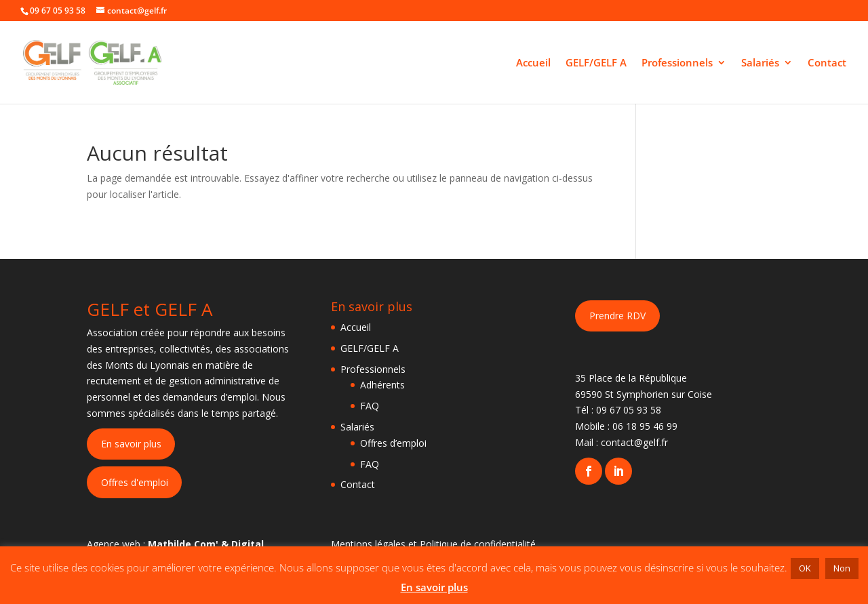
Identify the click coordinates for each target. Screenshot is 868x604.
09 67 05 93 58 (629, 410)
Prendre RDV (617, 316)
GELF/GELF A (596, 63)
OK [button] (805, 568)
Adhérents (382, 385)
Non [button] (842, 568)
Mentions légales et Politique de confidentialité (433, 544)
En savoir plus (131, 444)
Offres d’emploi (393, 443)
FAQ (370, 406)
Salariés (760, 63)
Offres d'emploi (135, 482)
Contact (827, 63)
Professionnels (677, 63)
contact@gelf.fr (634, 442)
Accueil (533, 63)
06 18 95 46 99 (645, 426)
